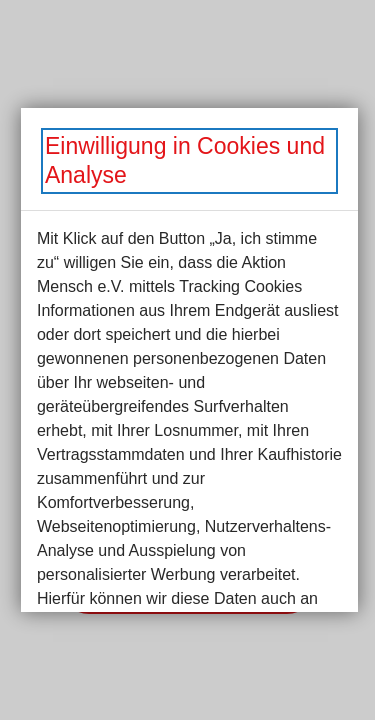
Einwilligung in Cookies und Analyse (185, 160)
